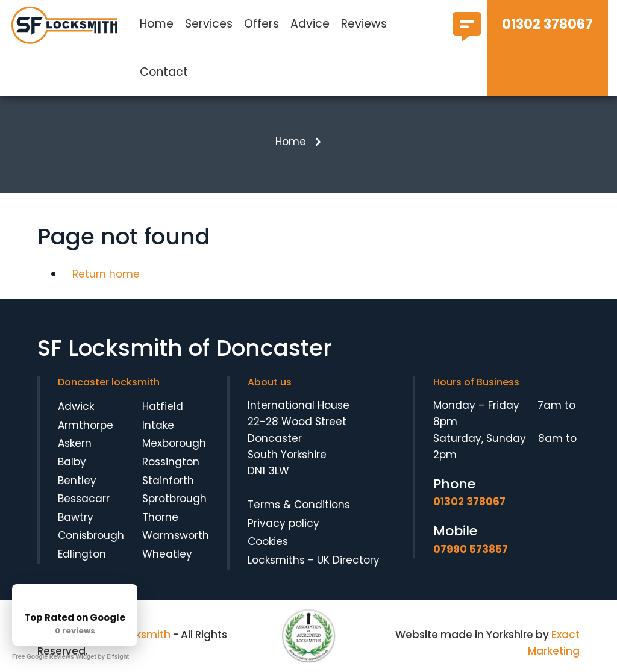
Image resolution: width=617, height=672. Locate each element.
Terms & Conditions (299, 505)
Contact (164, 72)
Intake (158, 425)
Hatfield (163, 406)
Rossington (171, 462)
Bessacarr (84, 499)
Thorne (160, 517)
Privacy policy (283, 523)
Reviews (364, 24)
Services (209, 24)
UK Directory (348, 560)
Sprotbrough (174, 499)
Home (157, 24)
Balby (72, 462)
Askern (75, 443)
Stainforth (168, 481)
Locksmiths (276, 560)
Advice (310, 24)
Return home (106, 274)
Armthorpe (86, 425)
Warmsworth (176, 535)
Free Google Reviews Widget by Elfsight (70, 657)
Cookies (268, 541)
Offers (262, 24)
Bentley (77, 481)
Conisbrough (91, 535)
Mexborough (174, 443)
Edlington (82, 554)
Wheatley (167, 554)
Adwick (76, 406)
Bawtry (76, 517)
